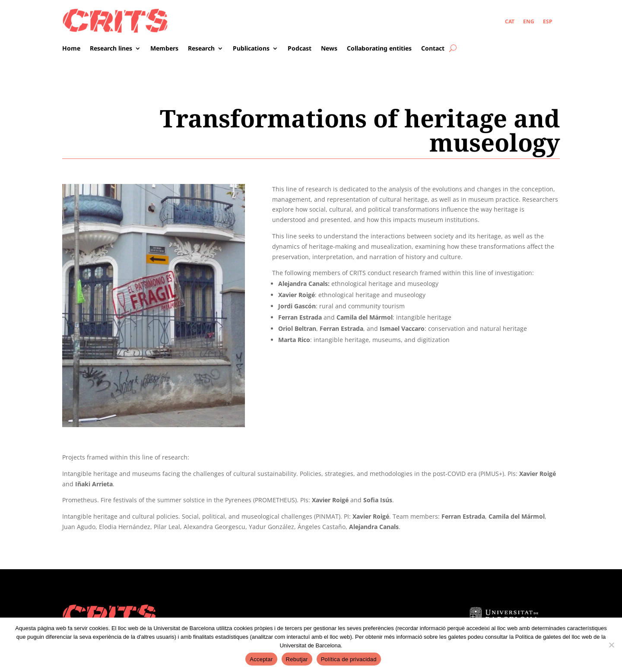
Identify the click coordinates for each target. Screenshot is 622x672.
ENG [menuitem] (529, 21)
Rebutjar (297, 659)
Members (164, 49)
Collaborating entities (379, 49)
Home (71, 49)
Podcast (300, 49)
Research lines (111, 49)
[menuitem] (510, 22)
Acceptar (261, 659)
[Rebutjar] (611, 645)
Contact (433, 49)
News (329, 49)
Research (201, 49)
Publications (251, 49)
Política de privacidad (349, 659)
